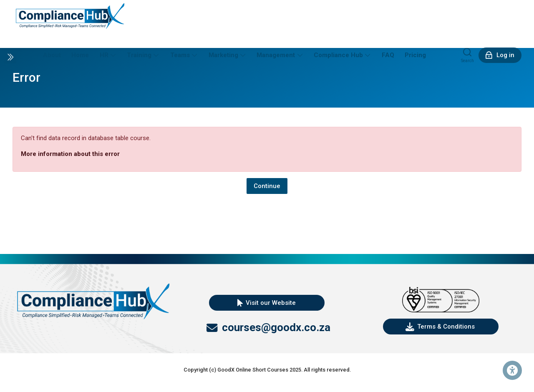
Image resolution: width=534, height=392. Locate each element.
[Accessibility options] (512, 370)
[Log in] (500, 55)
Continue (267, 186)
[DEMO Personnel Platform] (70, 16)
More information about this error (70, 154)
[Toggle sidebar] (10, 57)
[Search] (467, 55)
